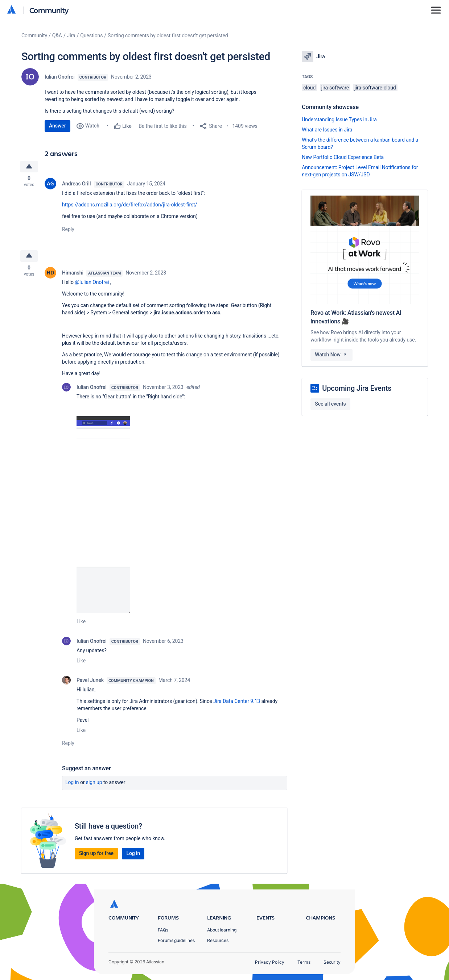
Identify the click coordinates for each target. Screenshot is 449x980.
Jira (71, 35)
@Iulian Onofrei (92, 283)
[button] (103, 516)
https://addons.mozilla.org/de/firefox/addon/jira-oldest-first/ (129, 205)
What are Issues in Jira (327, 130)
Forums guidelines (176, 940)
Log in (72, 783)
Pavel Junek (90, 681)
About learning (222, 930)
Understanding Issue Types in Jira (339, 120)
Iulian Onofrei (60, 77)
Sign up (94, 783)
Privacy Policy (270, 962)
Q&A (57, 35)
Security (332, 962)
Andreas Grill (77, 184)
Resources (218, 940)
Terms (304, 962)
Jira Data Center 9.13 (237, 702)
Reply (68, 230)
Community (49, 10)
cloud (309, 88)
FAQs (163, 930)
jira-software (335, 88)
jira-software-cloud (375, 88)
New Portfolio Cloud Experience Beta (343, 157)
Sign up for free (96, 854)
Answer (57, 126)
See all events (330, 404)
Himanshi (73, 274)
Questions (91, 35)
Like (81, 623)
